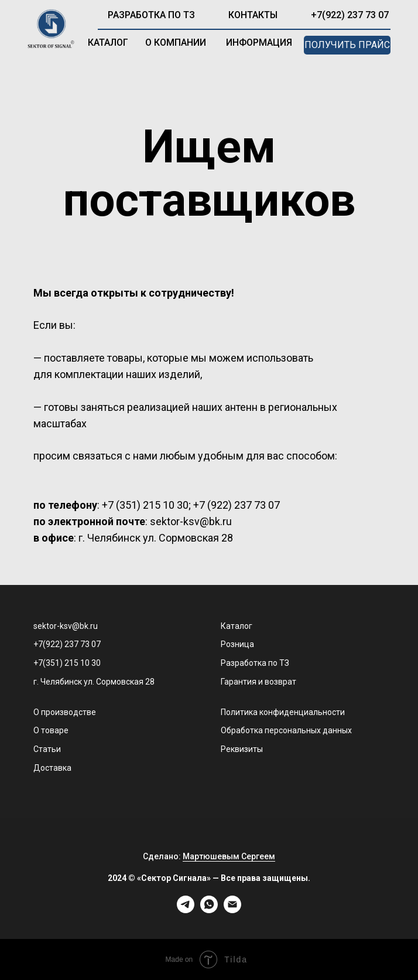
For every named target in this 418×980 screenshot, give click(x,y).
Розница (237, 644)
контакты (253, 15)
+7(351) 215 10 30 (67, 663)
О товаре (51, 730)
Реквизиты (242, 749)
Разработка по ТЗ (255, 663)
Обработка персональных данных (286, 730)
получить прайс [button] (347, 45)
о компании (176, 42)
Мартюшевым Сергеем (229, 856)
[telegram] (186, 910)
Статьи (47, 749)
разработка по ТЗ (151, 15)
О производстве (65, 712)
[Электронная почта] (232, 910)
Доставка (52, 768)
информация (259, 42)
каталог (108, 42)
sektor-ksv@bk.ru (66, 626)
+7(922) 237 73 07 (350, 15)
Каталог (237, 626)
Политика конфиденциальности (283, 712)
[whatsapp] (209, 910)
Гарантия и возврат (258, 682)
